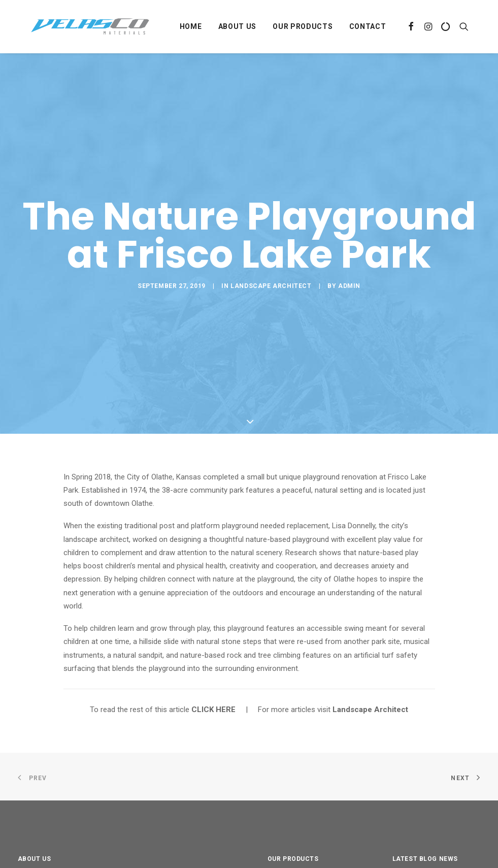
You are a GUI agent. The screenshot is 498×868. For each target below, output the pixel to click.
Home (191, 26)
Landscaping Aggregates (314, 829)
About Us (238, 26)
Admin (349, 259)
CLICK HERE (213, 656)
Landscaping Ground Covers (304, 851)
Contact (368, 26)
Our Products (303, 26)
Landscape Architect (271, 259)
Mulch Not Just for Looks (435, 853)
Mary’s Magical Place (427, 829)
